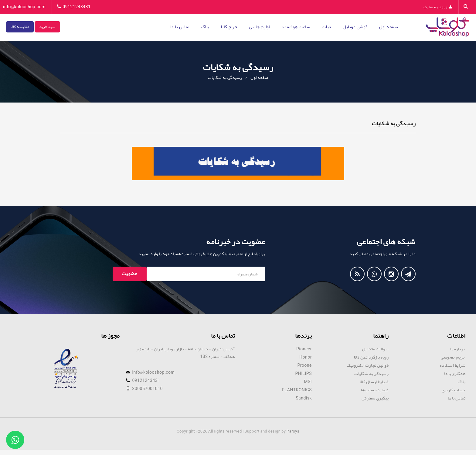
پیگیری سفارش (375, 398)
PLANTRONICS (297, 390)
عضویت (130, 274)
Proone (304, 365)
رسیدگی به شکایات (225, 77)
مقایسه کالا (20, 27)
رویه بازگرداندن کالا (371, 357)
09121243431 (76, 7)
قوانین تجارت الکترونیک (368, 365)
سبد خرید (47, 27)
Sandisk (304, 398)
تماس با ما (180, 27)
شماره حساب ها (375, 390)
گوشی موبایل (355, 27)
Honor (306, 357)
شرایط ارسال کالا (374, 382)
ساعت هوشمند (296, 27)
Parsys (293, 431)
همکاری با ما (455, 373)
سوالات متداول (375, 349)
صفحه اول (389, 27)
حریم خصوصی (453, 357)
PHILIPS (303, 373)
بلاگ (205, 27)
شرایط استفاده (453, 365)
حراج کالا (229, 27)
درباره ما (458, 349)
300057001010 (148, 389)
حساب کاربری (454, 390)
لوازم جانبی (260, 27)
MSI (308, 382)
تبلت (326, 27)
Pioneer (304, 349)
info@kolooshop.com (24, 7)
